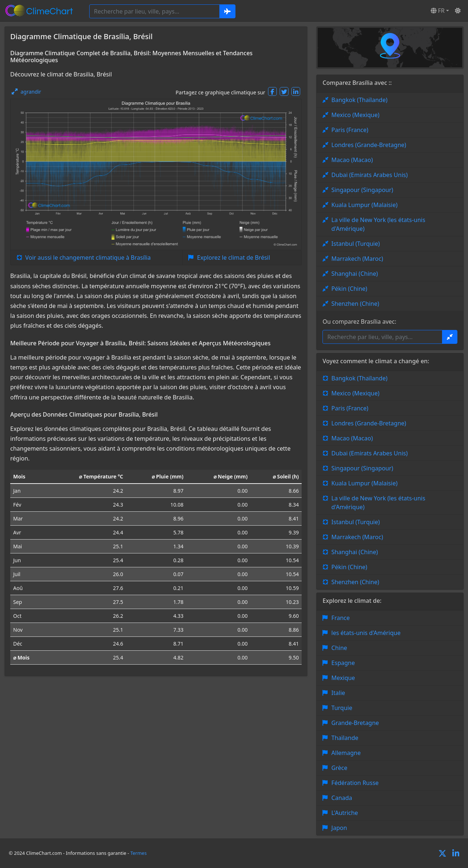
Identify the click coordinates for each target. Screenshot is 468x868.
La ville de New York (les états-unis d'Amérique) (378, 224)
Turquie (342, 708)
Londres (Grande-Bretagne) (369, 145)
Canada (342, 798)
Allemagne (346, 753)
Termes (138, 853)
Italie (338, 693)
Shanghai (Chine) (354, 274)
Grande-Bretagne (355, 723)
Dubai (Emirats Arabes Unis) (369, 175)
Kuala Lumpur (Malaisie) (364, 205)
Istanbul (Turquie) (356, 244)
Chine (339, 648)
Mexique (343, 678)
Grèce (339, 768)
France (340, 618)
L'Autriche (345, 813)
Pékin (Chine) (349, 289)
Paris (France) (350, 130)
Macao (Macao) (352, 160)
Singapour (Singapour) (362, 190)
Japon (339, 828)
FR (438, 11)
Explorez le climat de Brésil (234, 258)
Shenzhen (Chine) (355, 304)
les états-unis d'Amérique (366, 633)
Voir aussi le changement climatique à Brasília (88, 258)
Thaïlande (345, 738)
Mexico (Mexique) (355, 115)
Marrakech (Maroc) (357, 259)
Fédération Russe (355, 783)
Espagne (343, 663)
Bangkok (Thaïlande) (359, 100)
